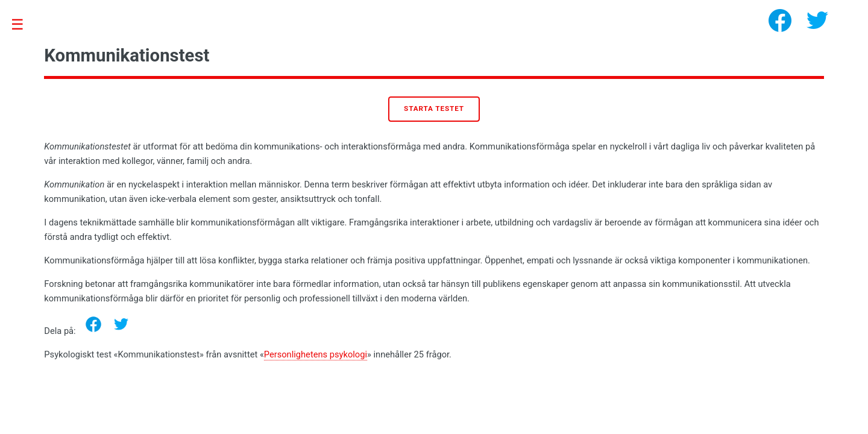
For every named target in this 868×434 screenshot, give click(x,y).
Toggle (24, 25)
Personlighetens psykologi (316, 354)
